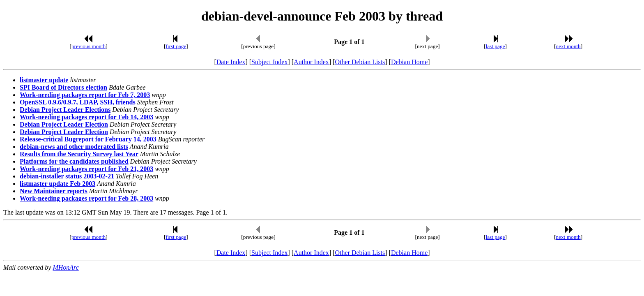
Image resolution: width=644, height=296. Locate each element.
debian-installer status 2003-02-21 (67, 176)
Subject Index (269, 62)
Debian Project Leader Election (64, 124)
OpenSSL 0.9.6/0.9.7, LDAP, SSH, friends (78, 102)
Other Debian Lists (360, 62)
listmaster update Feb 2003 (57, 184)
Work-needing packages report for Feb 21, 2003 (86, 169)
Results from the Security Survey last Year (79, 154)
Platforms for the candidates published (74, 161)
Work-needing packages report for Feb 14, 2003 (86, 117)
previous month (89, 46)
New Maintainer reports (54, 191)
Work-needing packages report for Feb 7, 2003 (85, 95)
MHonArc (66, 267)
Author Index (311, 62)
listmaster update (44, 80)
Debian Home (409, 62)
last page (496, 46)
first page (176, 46)
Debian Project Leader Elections (65, 110)
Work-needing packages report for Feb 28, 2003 (86, 198)
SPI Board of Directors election (63, 87)
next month (568, 46)
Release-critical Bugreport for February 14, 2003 (88, 139)
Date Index (231, 62)
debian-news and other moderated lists (74, 147)
